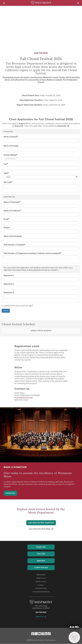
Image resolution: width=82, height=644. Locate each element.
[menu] (78, 3)
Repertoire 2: (9, 284)
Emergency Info (41, 589)
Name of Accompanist (13, 236)
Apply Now (41, 561)
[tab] (41, 331)
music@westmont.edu (24, 398)
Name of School (10, 137)
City (5, 164)
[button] (41, 331)
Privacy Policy (41, 582)
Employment (41, 575)
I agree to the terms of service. (17, 306)
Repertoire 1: (9, 276)
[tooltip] (30, 306)
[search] (4, 3)
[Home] (41, 3)
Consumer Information (41, 592)
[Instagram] (43, 634)
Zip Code (7, 182)
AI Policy (41, 585)
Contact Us (40, 617)
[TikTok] (49, 634)
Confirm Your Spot (41, 568)
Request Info (41, 547)
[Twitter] (36, 634)
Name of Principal (11, 146)
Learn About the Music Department (41, 523)
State (6, 173)
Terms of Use (41, 578)
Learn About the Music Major (40, 529)
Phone (6, 228)
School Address (10, 155)
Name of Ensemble (11, 202)
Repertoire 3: (9, 293)
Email (6, 219)
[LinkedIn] (46, 634)
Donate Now (10, 493)
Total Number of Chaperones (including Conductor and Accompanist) (32, 253)
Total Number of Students (14, 245)
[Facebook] (33, 634)
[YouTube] (39, 634)
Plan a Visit (41, 554)
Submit (6, 311)
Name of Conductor (12, 211)
